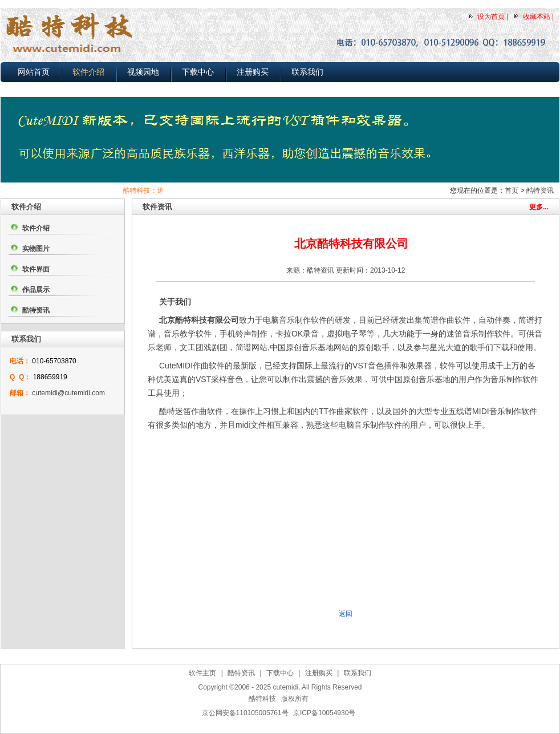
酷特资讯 (540, 190)
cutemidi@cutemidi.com (68, 393)
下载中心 (198, 72)
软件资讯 (157, 207)
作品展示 (36, 290)
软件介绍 (88, 72)
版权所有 (295, 699)
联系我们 (307, 72)
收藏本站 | (538, 17)
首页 (512, 190)
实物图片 (36, 249)
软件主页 (202, 673)
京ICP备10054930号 (324, 713)
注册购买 (253, 72)
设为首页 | (493, 17)
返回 (346, 614)
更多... (539, 207)
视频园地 (143, 72)
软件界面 (36, 269)
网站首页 (34, 72)
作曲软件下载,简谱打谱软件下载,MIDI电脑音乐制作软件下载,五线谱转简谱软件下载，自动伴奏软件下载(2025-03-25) (283, 727)
